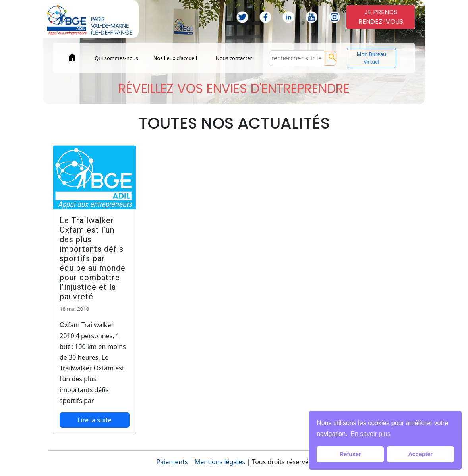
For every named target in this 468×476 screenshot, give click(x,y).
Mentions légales (220, 462)
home (72, 57)
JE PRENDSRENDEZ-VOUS (381, 17)
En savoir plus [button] (370, 434)
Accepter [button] (420, 454)
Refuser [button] (350, 454)
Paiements (172, 462)
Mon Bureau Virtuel (371, 58)
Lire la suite (95, 420)
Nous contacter (234, 58)
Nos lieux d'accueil (175, 58)
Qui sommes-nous (116, 58)
